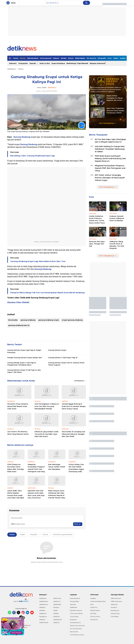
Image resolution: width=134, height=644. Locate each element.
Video (116, 58)
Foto (110, 58)
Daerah (34, 63)
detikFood (57, 601)
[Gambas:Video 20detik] (18, 302)
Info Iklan (93, 613)
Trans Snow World (76, 613)
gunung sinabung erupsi (49, 320)
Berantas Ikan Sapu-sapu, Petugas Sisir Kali (97, 244)
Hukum (56, 58)
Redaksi (93, 598)
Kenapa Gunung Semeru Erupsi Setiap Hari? (25, 358)
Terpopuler (23, 63)
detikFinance (44, 604)
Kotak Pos (94, 607)
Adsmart (13, 63)
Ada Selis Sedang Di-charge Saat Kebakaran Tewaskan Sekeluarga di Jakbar (110, 149)
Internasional (46, 58)
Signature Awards (76, 610)
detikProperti (44, 623)
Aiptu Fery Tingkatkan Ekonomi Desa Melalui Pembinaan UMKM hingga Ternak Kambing (116, 111)
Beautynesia (115, 610)
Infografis (102, 58)
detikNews (12, 69)
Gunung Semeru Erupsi (57, 350)
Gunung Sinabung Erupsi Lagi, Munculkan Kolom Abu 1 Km (38, 261)
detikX (64, 58)
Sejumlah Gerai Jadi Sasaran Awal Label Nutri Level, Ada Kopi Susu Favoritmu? (36, 494)
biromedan (13, 320)
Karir (92, 604)
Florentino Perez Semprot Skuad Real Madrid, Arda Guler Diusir (18, 406)
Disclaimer (94, 620)
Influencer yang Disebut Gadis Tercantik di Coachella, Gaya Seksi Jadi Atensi (47, 434)
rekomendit (74, 632)
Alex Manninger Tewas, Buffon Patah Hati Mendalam (57, 467)
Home (16, 58)
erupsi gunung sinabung (72, 320)
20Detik (56, 613)
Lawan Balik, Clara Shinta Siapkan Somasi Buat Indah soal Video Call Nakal (16, 494)
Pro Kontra (91, 58)
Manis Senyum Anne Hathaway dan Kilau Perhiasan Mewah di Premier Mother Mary (57, 494)
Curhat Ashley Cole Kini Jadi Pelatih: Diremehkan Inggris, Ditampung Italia (76, 468)
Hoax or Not (45, 63)
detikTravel (57, 598)
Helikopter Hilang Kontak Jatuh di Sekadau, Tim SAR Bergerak (117, 245)
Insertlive (114, 607)
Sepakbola (43, 617)
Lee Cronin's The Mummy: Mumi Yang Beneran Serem (18, 433)
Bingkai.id (73, 620)
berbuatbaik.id (75, 598)
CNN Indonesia (116, 598)
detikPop (56, 623)
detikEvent (74, 607)
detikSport (43, 613)
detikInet (42, 607)
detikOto (42, 620)
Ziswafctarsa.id (75, 623)
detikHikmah (58, 620)
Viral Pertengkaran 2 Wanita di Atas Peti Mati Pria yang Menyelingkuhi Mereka (47, 406)
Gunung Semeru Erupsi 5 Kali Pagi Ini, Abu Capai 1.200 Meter (24, 371)
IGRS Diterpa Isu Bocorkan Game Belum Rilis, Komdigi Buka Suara (15, 468)
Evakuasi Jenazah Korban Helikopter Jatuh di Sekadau (117, 218)
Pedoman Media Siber (98, 601)
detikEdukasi (44, 601)
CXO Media (115, 617)
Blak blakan (80, 58)
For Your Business (76, 629)
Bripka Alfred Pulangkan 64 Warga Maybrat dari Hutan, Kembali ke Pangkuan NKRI (115, 98)
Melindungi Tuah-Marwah (77, 63)
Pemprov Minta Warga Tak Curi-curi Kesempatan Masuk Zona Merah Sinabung (47, 293)
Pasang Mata (74, 601)
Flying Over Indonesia (77, 626)
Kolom (71, 58)
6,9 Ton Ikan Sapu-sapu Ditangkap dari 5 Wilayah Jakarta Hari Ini (110, 141)
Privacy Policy (95, 617)
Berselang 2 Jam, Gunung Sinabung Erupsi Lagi (32, 156)
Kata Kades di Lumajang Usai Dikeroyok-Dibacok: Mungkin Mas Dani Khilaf (73, 434)
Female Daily (115, 613)
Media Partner (95, 610)
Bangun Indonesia (98, 63)
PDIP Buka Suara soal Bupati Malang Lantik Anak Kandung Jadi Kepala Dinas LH (110, 158)
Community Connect (77, 635)
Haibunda (114, 604)
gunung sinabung (28, 320)
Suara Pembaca (58, 63)
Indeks (123, 58)
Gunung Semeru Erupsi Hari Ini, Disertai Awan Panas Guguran (66, 364)
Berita (23, 58)
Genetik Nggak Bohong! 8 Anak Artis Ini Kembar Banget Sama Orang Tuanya (74, 406)
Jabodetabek (33, 58)
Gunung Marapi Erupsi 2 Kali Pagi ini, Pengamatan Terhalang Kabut (22, 364)
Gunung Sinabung (22, 137)
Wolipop (56, 607)
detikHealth (57, 604)
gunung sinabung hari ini (19, 325)
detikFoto (57, 617)
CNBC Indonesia (116, 601)
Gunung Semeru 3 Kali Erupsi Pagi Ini (63, 358)
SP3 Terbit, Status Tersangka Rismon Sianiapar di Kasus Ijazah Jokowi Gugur (110, 178)
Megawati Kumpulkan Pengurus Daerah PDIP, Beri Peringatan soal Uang (36, 468)
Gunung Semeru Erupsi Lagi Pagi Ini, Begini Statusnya (24, 351)
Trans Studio (74, 617)
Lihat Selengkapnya (108, 123)
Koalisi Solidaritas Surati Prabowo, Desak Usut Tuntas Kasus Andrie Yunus (97, 219)
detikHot (42, 610)
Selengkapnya (80, 381)
